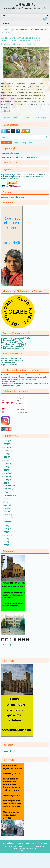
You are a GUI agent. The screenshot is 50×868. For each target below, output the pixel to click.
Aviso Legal (7, 645)
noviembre (8, 489)
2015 (6, 477)
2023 (6, 451)
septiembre (8, 495)
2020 (6, 460)
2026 (6, 441)
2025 (6, 444)
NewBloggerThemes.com (25, 850)
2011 (6, 529)
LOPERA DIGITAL (25, 4)
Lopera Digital (9, 751)
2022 (6, 454)
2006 (6, 545)
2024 (6, 447)
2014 (6, 480)
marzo (6, 515)
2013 (6, 483)
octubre (7, 492)
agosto (6, 498)
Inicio (27, 118)
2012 (6, 526)
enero (6, 521)
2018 (6, 467)
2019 (6, 464)
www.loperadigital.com (12, 44)
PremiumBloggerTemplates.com (25, 848)
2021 (6, 457)
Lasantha (41, 846)
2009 (6, 535)
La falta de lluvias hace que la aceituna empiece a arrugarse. (21, 39)
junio (6, 505)
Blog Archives (28, 143)
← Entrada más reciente (11, 118)
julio (5, 502)
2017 (6, 470)
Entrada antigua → (41, 118)
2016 (6, 473)
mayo (6, 508)
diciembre (8, 485)
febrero (7, 518)
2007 (6, 542)
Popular (6, 143)
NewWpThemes (18, 846)
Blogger (44, 843)
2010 (6, 532)
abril (5, 511)
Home (4, 30)
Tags (16, 143)
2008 (6, 539)
